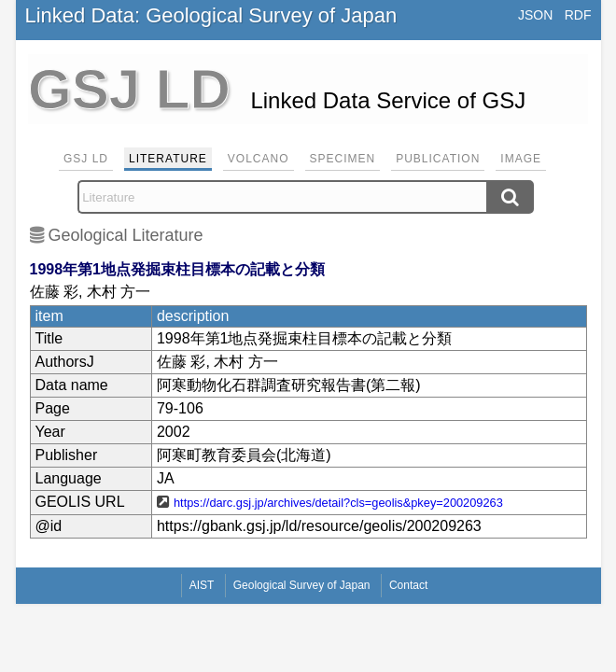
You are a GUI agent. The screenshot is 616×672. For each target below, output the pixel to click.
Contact (408, 585)
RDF (578, 15)
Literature (168, 159)
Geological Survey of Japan (302, 585)
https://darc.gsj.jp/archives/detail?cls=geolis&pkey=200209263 (338, 503)
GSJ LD (86, 159)
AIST (202, 585)
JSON (535, 15)
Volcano (259, 159)
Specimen (343, 159)
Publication (438, 159)
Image (521, 159)
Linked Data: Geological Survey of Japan (211, 15)
